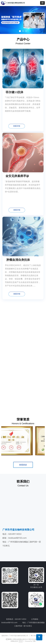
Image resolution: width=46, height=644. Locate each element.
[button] (42, 3)
